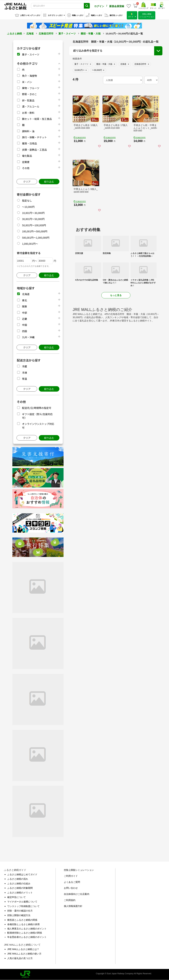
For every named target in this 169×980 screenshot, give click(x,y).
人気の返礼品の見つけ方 (20, 958)
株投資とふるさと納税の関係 (22, 920)
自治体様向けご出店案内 (77, 894)
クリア (27, 182)
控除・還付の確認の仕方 (20, 911)
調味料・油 (28, 131)
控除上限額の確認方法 (19, 915)
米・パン (27, 82)
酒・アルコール (31, 106)
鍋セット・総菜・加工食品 (37, 119)
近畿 (24, 319)
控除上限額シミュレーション (79, 870)
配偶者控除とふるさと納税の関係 (25, 933)
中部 (24, 313)
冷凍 (24, 373)
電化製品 (27, 156)
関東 (24, 306)
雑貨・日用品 (29, 143)
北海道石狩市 (46, 34)
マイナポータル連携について (22, 902)
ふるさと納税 (15, 34)
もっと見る (116, 295)
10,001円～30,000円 (33, 213)
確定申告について (17, 897)
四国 (24, 331)
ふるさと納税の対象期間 (20, 888)
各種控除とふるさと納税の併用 (23, 924)
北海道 (30, 34)
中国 (24, 325)
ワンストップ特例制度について (23, 906)
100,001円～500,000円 (35, 231)
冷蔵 (24, 366)
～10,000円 (28, 207)
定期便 (26, 162)
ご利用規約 (70, 900)
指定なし (27, 200)
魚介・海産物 (29, 76)
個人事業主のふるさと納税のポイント (27, 929)
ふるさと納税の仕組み (19, 883)
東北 (24, 300)
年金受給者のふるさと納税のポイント (27, 937)
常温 (24, 379)
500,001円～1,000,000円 (36, 238)
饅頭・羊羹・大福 (91, 34)
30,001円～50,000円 (33, 219)
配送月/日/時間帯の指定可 (37, 408)
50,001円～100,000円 (34, 225)
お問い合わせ (71, 888)
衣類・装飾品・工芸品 (34, 150)
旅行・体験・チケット (34, 137)
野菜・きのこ (29, 94)
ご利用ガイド (71, 876)
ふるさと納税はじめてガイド (22, 874)
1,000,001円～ (30, 244)
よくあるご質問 (72, 882)
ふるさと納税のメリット (20, 893)
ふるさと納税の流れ (18, 879)
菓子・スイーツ (67, 34)
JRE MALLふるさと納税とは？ (23, 949)
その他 (26, 168)
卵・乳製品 (28, 100)
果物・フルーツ (31, 88)
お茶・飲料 (28, 113)
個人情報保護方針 (73, 906)
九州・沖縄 (28, 337)
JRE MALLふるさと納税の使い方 (24, 954)
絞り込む (49, 182)
